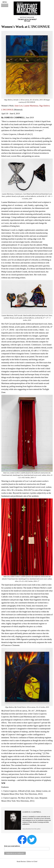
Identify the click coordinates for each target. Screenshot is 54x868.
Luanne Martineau (31, 106)
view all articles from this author (31, 829)
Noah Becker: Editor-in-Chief (27, 862)
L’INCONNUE (7, 110)
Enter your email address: (12, 846)
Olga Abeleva (44, 106)
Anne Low (19, 106)
